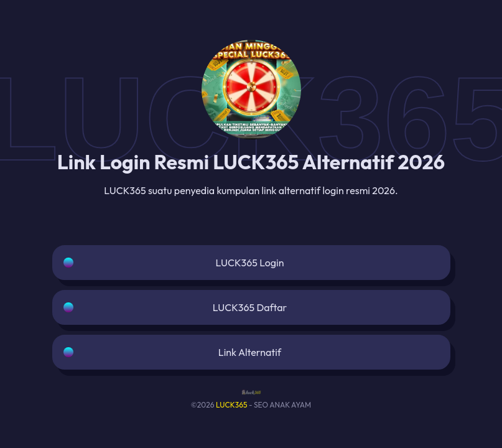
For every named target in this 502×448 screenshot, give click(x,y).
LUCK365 (232, 405)
